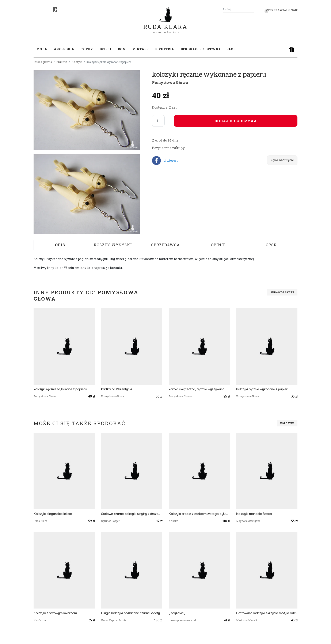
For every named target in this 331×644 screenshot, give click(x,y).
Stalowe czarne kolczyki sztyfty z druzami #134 (132, 514)
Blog (231, 49)
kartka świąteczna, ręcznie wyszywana (197, 389)
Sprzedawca (165, 245)
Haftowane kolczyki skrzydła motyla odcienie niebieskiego (267, 613)
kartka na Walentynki (116, 389)
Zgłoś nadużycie (282, 160)
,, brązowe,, (177, 613)
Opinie (218, 245)
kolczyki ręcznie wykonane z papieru (60, 389)
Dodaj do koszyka (236, 121)
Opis (60, 245)
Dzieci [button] (105, 49)
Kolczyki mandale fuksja (254, 514)
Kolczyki (77, 62)
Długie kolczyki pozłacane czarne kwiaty (130, 613)
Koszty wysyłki (113, 245)
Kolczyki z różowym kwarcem (55, 613)
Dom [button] (122, 49)
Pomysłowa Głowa (170, 82)
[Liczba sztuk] (158, 121)
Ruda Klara (165, 23)
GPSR (271, 245)
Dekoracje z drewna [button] (201, 49)
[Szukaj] (253, 9)
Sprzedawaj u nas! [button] (282, 10)
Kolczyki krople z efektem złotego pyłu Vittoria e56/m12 (199, 514)
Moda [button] (42, 49)
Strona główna (43, 62)
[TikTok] (55, 10)
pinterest (171, 160)
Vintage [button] (141, 49)
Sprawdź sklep (282, 292)
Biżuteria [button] (165, 49)
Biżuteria (62, 62)
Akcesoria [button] (64, 49)
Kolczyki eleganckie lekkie (53, 514)
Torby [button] (87, 49)
